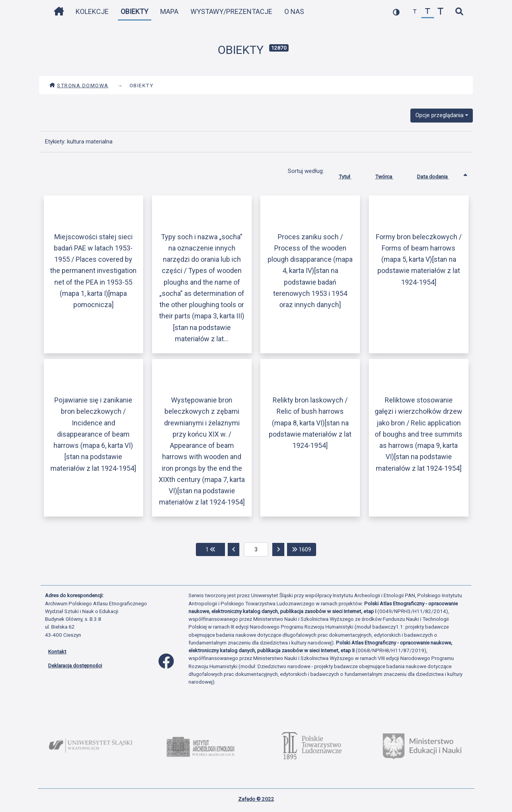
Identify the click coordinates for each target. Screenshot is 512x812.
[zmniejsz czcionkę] (415, 12)
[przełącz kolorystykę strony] (396, 12)
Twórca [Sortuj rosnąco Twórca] (390, 175)
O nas (294, 11)
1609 (304, 549)
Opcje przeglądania (439, 115)
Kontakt (57, 651)
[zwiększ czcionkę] (440, 12)
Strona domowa (79, 85)
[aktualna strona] (256, 549)
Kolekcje (92, 11)
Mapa (169, 11)
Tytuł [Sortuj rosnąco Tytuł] (351, 175)
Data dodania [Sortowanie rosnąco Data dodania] (439, 175)
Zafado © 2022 (256, 799)
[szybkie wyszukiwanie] (459, 12)
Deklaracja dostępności (75, 665)
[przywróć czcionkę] (428, 12)
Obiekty (134, 11)
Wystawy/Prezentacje (231, 11)
